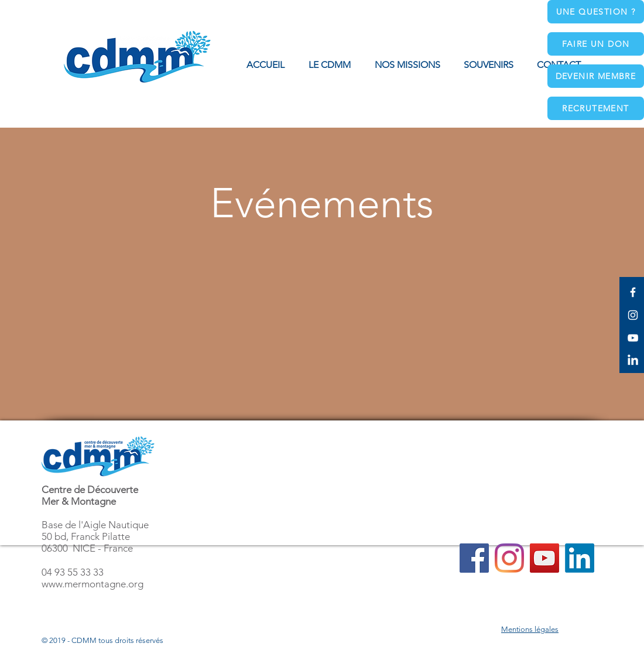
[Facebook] (474, 558)
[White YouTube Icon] (633, 338)
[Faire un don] (596, 44)
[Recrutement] (596, 108)
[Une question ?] (596, 12)
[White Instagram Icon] (633, 315)
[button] (407, 65)
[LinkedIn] (633, 361)
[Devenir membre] (596, 76)
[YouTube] (544, 558)
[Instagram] (509, 558)
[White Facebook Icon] (633, 292)
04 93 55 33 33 (73, 572)
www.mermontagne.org (93, 584)
